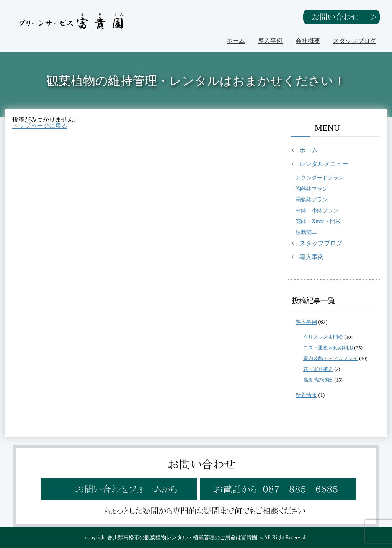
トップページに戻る (40, 126)
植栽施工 (306, 232)
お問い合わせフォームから (118, 484)
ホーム (236, 41)
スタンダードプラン (320, 178)
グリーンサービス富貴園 (72, 21)
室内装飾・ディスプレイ (331, 358)
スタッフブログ (354, 41)
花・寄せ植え (318, 369)
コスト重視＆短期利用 (328, 348)
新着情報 (306, 395)
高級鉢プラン (312, 199)
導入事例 (270, 41)
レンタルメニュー (324, 164)
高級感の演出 (318, 380)
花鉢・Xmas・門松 (318, 221)
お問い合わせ (341, 17)
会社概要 (308, 41)
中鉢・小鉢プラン (317, 210)
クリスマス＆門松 (323, 337)
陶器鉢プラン (312, 189)
